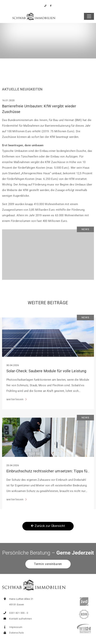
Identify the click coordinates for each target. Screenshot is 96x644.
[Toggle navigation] (89, 16)
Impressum (12, 627)
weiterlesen (15, 399)
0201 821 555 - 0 (15, 613)
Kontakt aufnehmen (17, 619)
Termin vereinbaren (48, 564)
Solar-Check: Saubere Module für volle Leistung (46, 371)
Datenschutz (13, 633)
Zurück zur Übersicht (48, 526)
